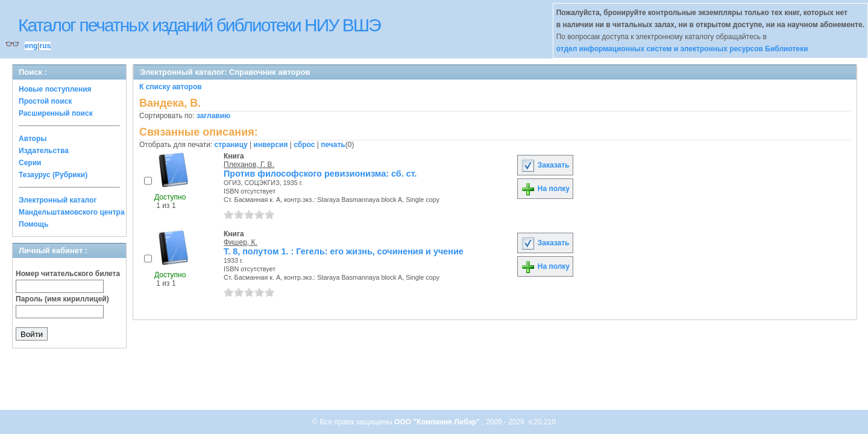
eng (31, 46)
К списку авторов (171, 87)
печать (333, 145)
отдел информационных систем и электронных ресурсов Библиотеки (682, 49)
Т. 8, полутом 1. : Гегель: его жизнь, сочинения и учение (344, 251)
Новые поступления (55, 89)
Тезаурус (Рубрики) (53, 175)
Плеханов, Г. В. (249, 165)
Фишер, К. (241, 242)
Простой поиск (45, 101)
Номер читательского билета (68, 274)
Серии (30, 163)
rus (45, 46)
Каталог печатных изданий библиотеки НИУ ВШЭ (199, 25)
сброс (304, 145)
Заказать (545, 165)
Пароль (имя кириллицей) (62, 299)
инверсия (271, 145)
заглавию (213, 116)
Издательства (44, 151)
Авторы (33, 139)
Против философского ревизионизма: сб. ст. (320, 174)
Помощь (33, 224)
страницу (231, 145)
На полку (545, 189)
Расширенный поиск (56, 113)
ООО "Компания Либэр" (438, 422)
